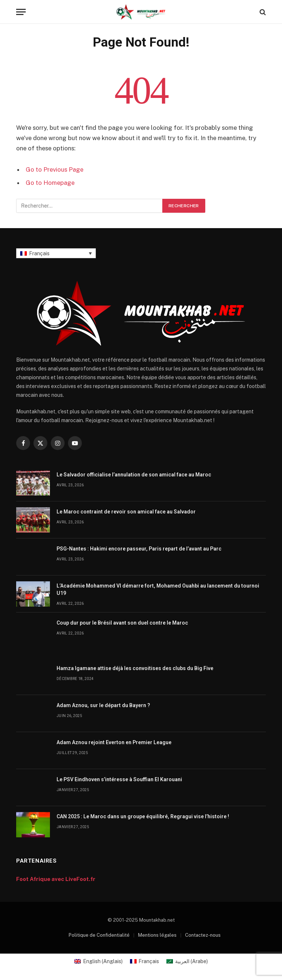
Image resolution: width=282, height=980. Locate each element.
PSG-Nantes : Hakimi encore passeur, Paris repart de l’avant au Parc (139, 549)
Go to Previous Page (55, 169)
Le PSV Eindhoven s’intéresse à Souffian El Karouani (119, 779)
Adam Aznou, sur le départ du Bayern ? (103, 705)
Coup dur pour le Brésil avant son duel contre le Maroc (122, 623)
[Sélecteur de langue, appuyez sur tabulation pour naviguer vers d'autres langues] (56, 253)
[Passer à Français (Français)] (145, 961)
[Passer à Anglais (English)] (98, 961)
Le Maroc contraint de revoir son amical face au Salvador (126, 512)
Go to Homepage (50, 183)
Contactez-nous (203, 935)
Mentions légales (157, 935)
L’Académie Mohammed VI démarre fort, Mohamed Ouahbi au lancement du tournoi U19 (158, 589)
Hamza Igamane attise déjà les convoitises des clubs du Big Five (135, 668)
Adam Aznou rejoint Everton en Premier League (114, 742)
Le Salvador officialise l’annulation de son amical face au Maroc (134, 475)
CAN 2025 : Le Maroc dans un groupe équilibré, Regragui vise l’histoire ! (143, 816)
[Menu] (21, 12)
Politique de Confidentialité (99, 935)
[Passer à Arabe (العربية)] (187, 961)
